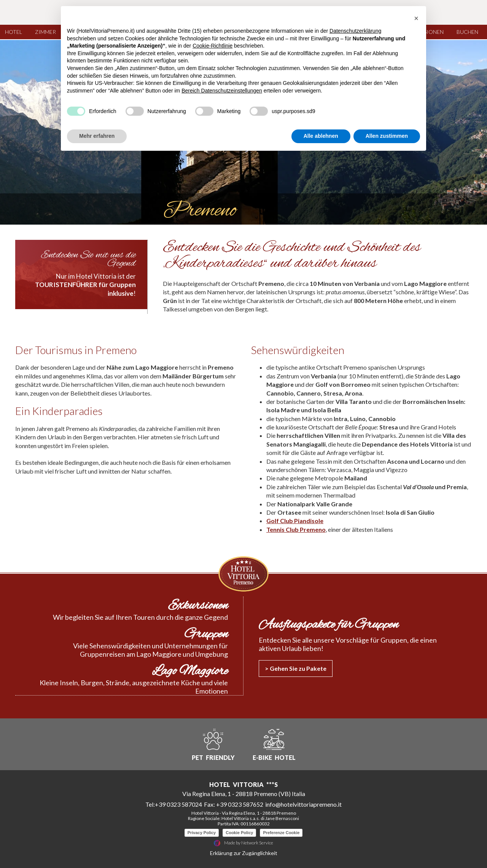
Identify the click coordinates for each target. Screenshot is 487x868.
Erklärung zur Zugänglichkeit (244, 853)
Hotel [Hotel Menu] (15, 32)
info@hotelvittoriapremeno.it (303, 804)
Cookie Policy (239, 832)
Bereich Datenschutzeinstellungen (222, 91)
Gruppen (206, 634)
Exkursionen (198, 606)
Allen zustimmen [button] (387, 136)
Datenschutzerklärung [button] (355, 31)
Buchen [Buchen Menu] (469, 32)
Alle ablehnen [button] (321, 136)
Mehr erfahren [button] (97, 136)
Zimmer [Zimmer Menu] (47, 32)
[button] (416, 18)
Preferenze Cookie (281, 832)
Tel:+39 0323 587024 (174, 804)
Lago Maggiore (190, 671)
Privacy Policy (202, 832)
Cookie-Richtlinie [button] (212, 46)
